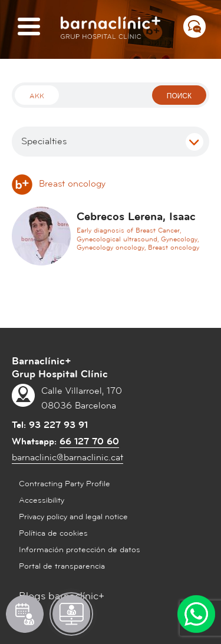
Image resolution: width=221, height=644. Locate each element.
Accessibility (42, 500)
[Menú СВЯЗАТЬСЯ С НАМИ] (194, 26)
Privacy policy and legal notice (73, 517)
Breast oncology (59, 184)
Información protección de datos (80, 550)
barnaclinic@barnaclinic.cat (67, 457)
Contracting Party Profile (65, 484)
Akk (37, 96)
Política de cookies (53, 533)
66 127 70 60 (89, 441)
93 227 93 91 (58, 425)
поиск (179, 96)
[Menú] (29, 27)
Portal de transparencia (62, 566)
